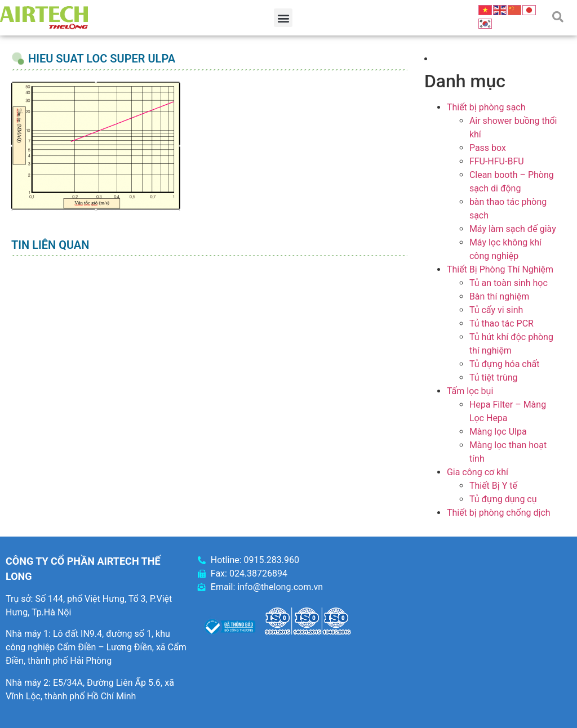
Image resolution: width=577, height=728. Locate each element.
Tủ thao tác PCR (501, 323)
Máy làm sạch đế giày (513, 229)
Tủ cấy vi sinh (496, 310)
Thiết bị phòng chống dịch (499, 513)
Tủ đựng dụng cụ (503, 499)
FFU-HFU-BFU (497, 161)
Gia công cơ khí (478, 472)
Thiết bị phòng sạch (486, 107)
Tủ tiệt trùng (494, 378)
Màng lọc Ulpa (498, 432)
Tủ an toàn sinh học (509, 283)
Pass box (488, 148)
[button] (283, 18)
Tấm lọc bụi (470, 391)
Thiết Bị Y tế (493, 486)
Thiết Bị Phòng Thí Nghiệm (500, 269)
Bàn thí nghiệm (500, 296)
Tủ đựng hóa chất (505, 364)
